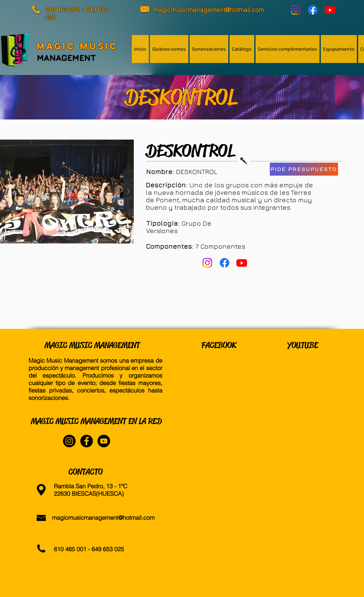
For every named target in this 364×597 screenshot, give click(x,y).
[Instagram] (296, 10)
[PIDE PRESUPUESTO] (304, 169)
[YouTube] (330, 10)
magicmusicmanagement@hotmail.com (103, 518)
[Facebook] (313, 10)
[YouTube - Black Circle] (104, 441)
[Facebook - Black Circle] (87, 441)
